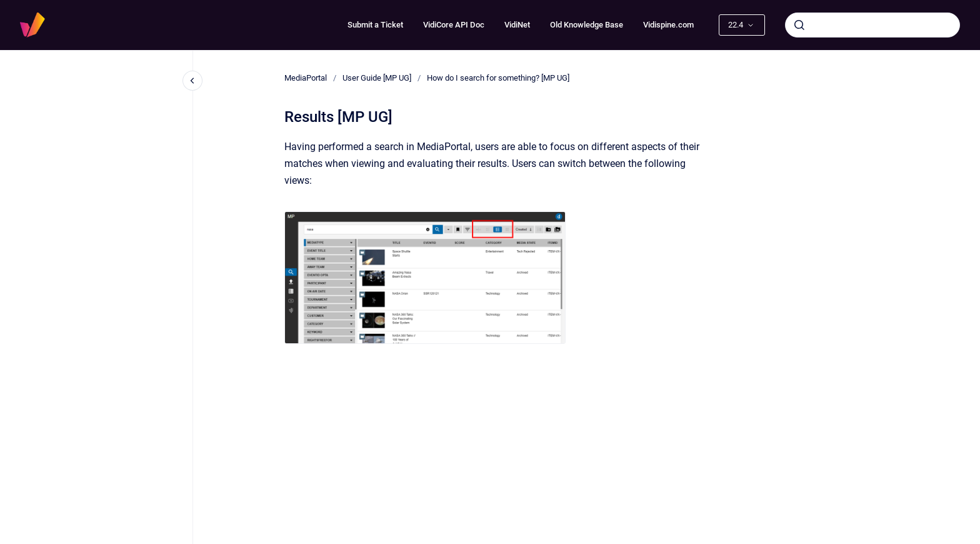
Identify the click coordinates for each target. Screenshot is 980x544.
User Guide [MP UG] (377, 78)
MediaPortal (306, 78)
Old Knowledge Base (587, 25)
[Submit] (799, 25)
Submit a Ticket (375, 25)
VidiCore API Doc (454, 25)
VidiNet (517, 25)
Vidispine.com (668, 25)
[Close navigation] (192, 81)
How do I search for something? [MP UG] (498, 78)
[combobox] (872, 25)
